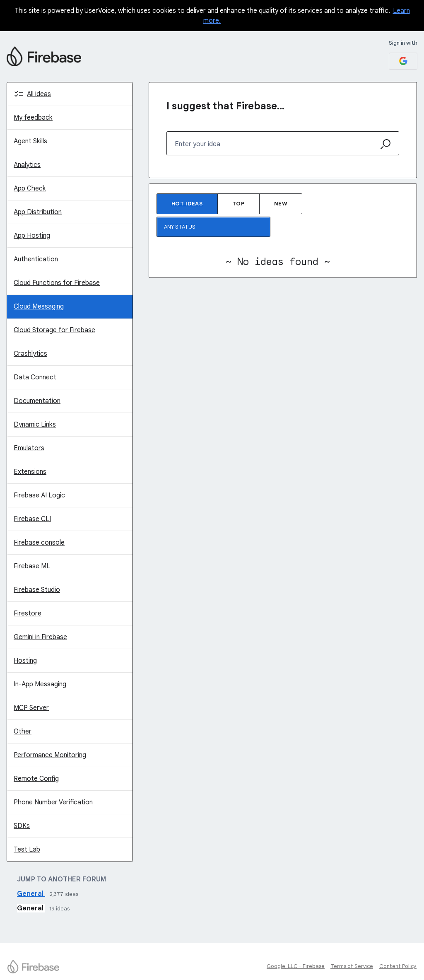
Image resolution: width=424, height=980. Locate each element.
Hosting (25, 661)
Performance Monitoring (50, 755)
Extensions (30, 472)
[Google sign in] (403, 61)
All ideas (39, 94)
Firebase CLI (32, 519)
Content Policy (398, 966)
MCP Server (31, 708)
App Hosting (32, 236)
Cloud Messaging (39, 307)
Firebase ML (32, 566)
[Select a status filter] (214, 227)
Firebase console (39, 543)
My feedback (33, 118)
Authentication (36, 259)
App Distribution (38, 212)
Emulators (29, 448)
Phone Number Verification (53, 802)
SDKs (22, 826)
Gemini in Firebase (40, 637)
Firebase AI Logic (39, 495)
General (31, 894)
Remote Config (36, 779)
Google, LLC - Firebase (296, 966)
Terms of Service (352, 966)
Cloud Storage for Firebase (54, 330)
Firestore (28, 613)
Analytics (27, 165)
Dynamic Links (35, 425)
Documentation (37, 401)
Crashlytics (30, 354)
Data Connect (35, 377)
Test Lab (27, 850)
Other (23, 731)
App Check (30, 188)
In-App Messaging (40, 684)
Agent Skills (30, 141)
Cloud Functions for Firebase (57, 283)
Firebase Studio (37, 590)
